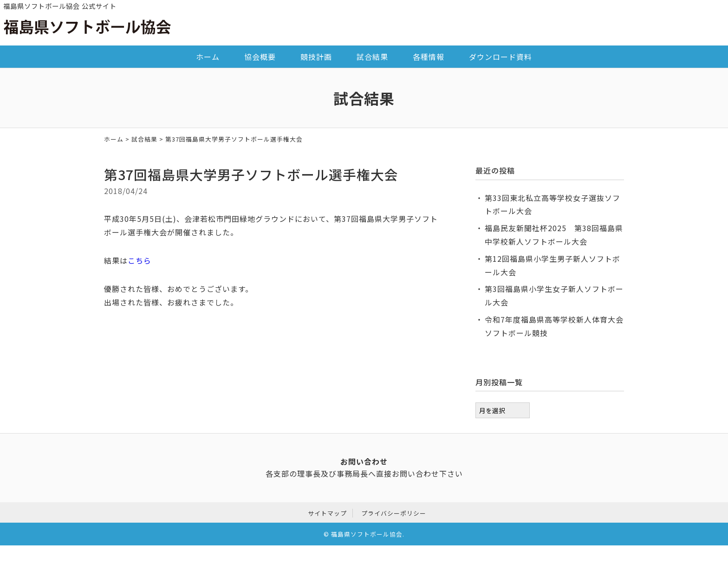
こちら (140, 260)
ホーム (208, 57)
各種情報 (429, 57)
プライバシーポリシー (394, 512)
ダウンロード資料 (500, 57)
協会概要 (260, 57)
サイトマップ (327, 512)
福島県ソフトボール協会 (367, 533)
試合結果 (372, 57)
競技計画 (316, 57)
